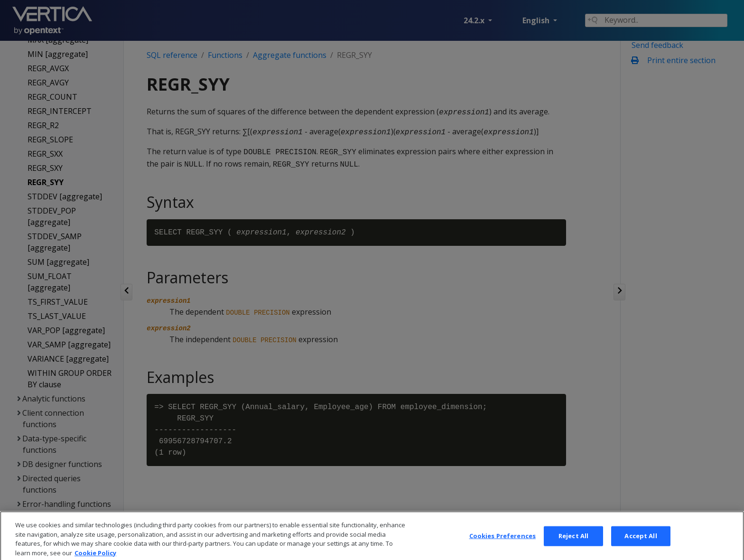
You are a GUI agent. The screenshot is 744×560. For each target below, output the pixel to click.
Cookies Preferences (502, 546)
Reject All (573, 546)
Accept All (641, 546)
